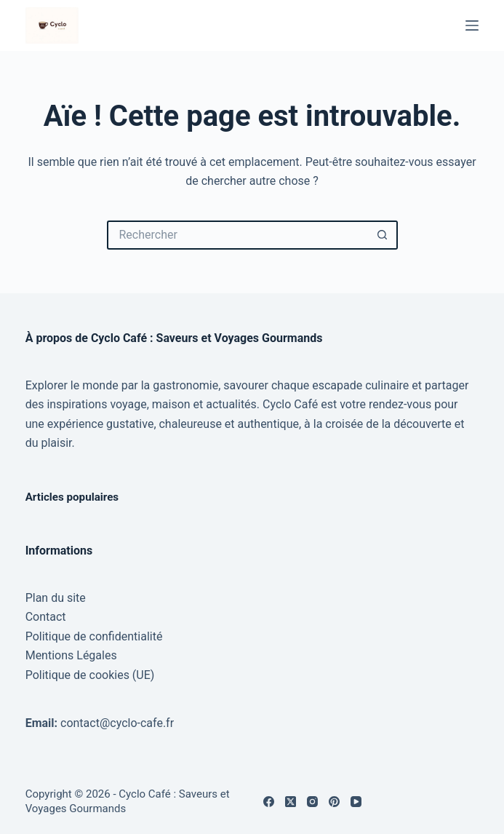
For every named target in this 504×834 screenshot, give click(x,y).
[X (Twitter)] (291, 802)
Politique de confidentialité (94, 636)
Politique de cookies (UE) (90, 675)
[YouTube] (356, 802)
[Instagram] (312, 802)
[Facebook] (269, 802)
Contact (46, 617)
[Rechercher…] (238, 235)
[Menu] (472, 25)
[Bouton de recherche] (383, 235)
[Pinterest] (334, 802)
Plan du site (56, 598)
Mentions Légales (71, 655)
